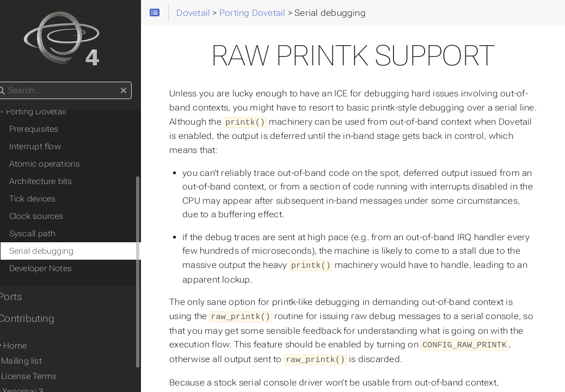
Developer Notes (57, 268)
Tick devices (50, 199)
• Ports (24, 297)
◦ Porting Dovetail (50, 112)
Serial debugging (59, 251)
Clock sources (53, 216)
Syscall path (50, 234)
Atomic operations (62, 164)
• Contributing (40, 318)
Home (26, 346)
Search (10, 82)
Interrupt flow (52, 146)
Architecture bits (58, 181)
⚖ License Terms (41, 376)
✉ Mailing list (34, 361)
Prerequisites (51, 129)
